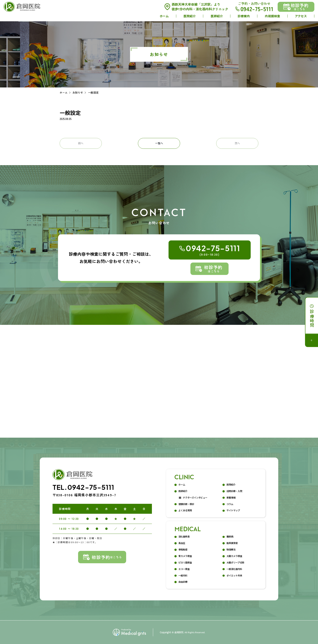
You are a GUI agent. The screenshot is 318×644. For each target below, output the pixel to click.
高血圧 (182, 543)
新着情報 (231, 498)
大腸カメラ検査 (234, 556)
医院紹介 (190, 16)
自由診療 (183, 582)
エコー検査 (184, 569)
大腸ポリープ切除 (235, 562)
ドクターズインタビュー (195, 498)
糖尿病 (230, 536)
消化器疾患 (184, 536)
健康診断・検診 (186, 504)
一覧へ (159, 143)
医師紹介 (217, 16)
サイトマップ (233, 510)
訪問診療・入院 (234, 491)
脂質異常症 (232, 543)
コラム (230, 504)
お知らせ (78, 92)
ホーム (164, 16)
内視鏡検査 (272, 16)
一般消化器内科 (234, 569)
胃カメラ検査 (185, 556)
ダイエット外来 (234, 575)
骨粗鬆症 (183, 549)
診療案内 (244, 16)
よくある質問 (185, 510)
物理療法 (231, 549)
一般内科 (183, 575)
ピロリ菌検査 (185, 562)
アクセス (301, 16)
